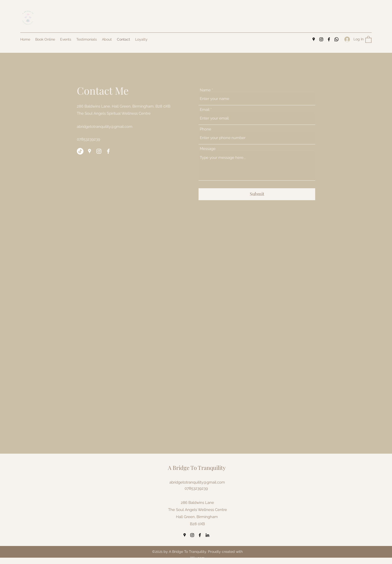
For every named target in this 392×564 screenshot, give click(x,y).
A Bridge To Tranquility (197, 468)
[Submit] (257, 194)
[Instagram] (321, 39)
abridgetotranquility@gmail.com (105, 127)
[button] (368, 39)
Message (208, 149)
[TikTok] (80, 151)
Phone (206, 129)
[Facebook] (329, 39)
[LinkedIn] (207, 535)
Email (205, 110)
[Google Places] (314, 39)
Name (205, 90)
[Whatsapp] (336, 39)
